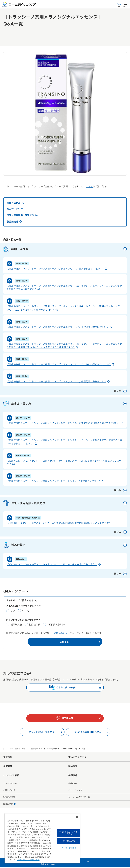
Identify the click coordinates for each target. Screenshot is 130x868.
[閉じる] (77, 817)
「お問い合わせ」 (61, 634)
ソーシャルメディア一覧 (79, 798)
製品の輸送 (14, 222)
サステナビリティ (77, 757)
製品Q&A (35, 749)
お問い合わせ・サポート (19, 749)
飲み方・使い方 (16, 209)
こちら (89, 186)
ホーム (5, 749)
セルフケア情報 (11, 776)
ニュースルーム (10, 784)
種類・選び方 (15, 203)
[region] (42, 838)
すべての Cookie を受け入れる (69, 833)
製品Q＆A (73, 784)
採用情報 (73, 776)
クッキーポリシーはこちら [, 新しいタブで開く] (28, 860)
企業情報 (8, 757)
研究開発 (8, 767)
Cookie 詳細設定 (69, 848)
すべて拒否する (69, 841)
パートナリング (75, 791)
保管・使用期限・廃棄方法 (22, 215)
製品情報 (73, 767)
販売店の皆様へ (10, 798)
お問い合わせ (9, 791)
